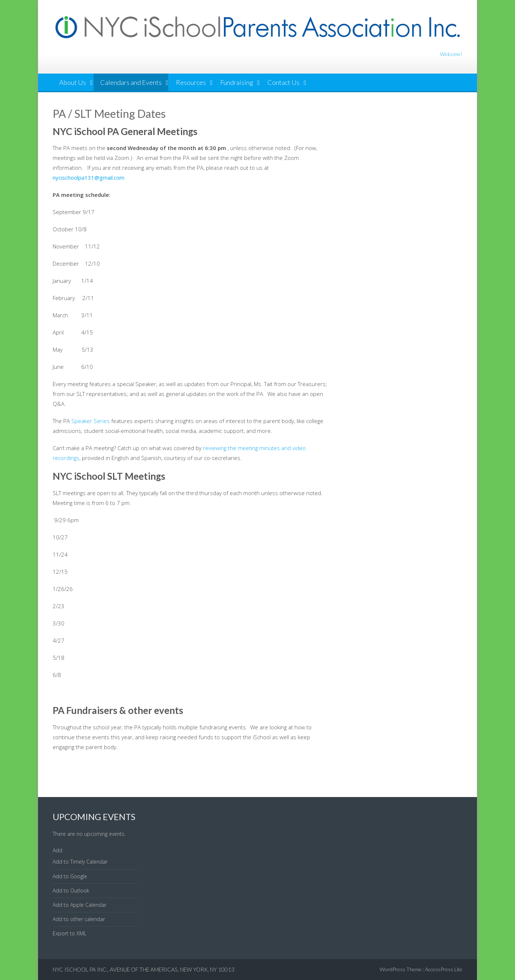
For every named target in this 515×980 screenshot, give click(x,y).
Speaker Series (91, 421)
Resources (191, 82)
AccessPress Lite (444, 969)
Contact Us (283, 82)
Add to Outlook (71, 891)
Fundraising (237, 82)
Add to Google (70, 876)
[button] (57, 850)
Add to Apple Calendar (80, 905)
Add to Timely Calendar (80, 862)
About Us (73, 82)
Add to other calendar (79, 919)
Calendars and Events (131, 82)
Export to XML (69, 933)
